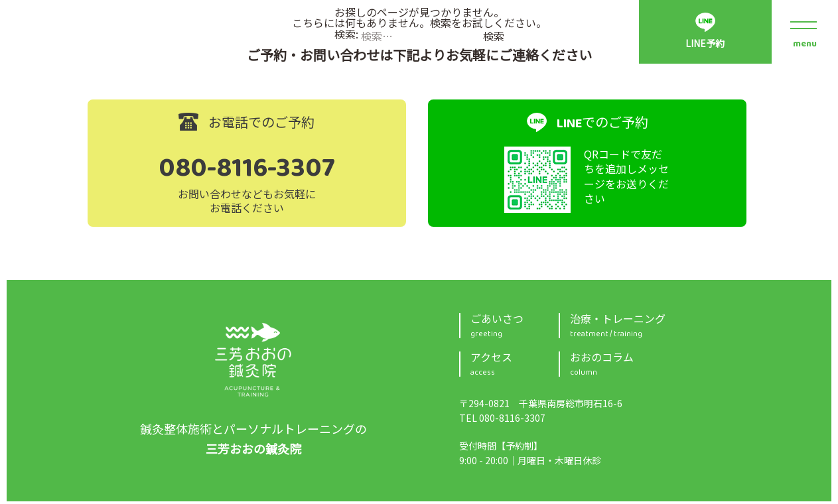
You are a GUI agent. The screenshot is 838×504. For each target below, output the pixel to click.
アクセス (515, 367)
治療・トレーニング (661, 328)
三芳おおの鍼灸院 (253, 362)
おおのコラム (661, 367)
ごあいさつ (515, 328)
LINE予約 (705, 44)
